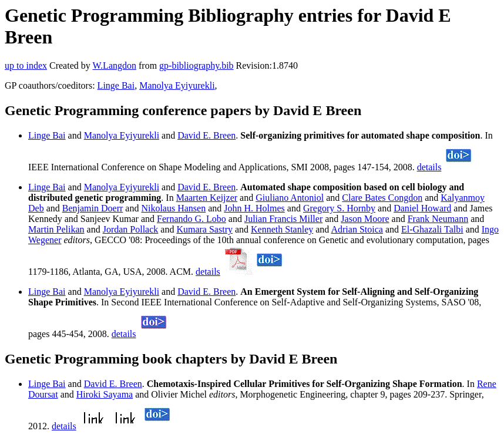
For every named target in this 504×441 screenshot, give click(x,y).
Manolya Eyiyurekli (177, 85)
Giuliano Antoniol (290, 198)
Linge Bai (116, 85)
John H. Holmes (254, 208)
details (429, 167)
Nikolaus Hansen (173, 208)
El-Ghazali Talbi (432, 229)
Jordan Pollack (131, 229)
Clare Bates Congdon (382, 198)
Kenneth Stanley (282, 229)
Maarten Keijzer (207, 198)
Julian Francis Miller (283, 219)
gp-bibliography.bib (196, 65)
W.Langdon (114, 65)
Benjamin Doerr (93, 208)
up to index (26, 65)
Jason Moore (365, 219)
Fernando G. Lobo (191, 219)
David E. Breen (206, 135)
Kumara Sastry (204, 229)
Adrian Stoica (357, 229)
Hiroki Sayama (105, 394)
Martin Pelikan (56, 229)
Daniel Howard (422, 208)
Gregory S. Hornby (339, 208)
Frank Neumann (438, 219)
